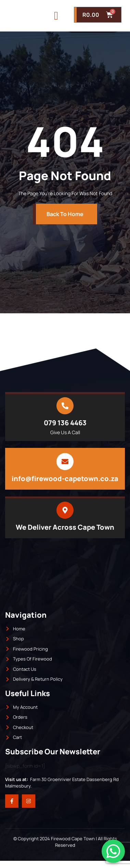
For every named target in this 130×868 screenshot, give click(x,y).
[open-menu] (56, 19)
